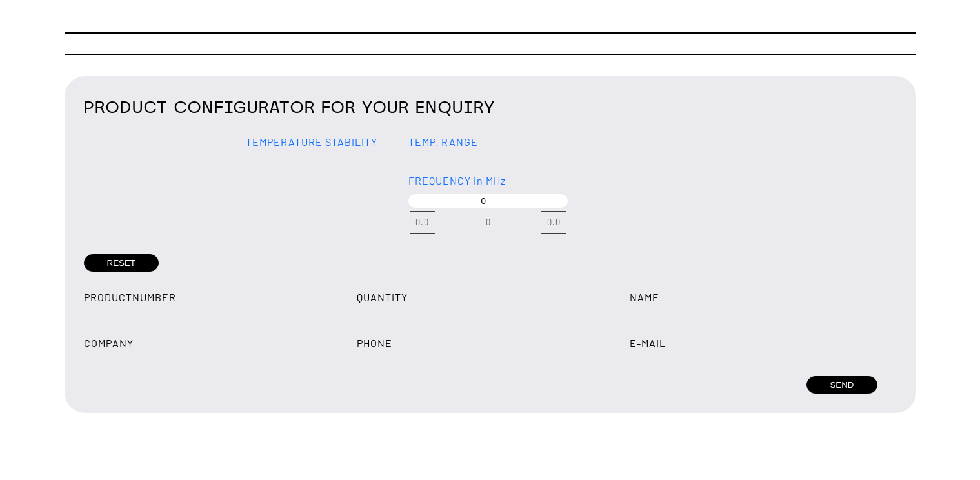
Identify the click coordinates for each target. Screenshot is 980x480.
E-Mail (648, 343)
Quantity (382, 297)
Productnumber (130, 297)
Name (645, 297)
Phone (375, 343)
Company (109, 343)
